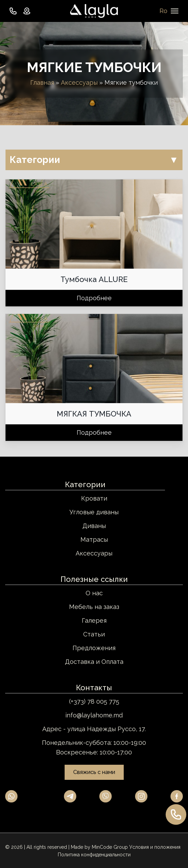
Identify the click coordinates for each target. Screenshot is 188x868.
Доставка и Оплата (94, 662)
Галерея (94, 620)
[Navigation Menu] (175, 11)
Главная (42, 83)
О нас (94, 593)
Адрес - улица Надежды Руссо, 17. (94, 729)
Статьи (94, 634)
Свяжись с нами (94, 772)
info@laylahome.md (94, 715)
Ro (163, 11)
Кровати (94, 498)
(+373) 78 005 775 (94, 701)
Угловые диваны (94, 512)
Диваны (94, 526)
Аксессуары (79, 83)
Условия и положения (155, 847)
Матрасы (94, 539)
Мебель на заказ (94, 607)
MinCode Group (110, 847)
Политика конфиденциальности (94, 855)
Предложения (94, 648)
